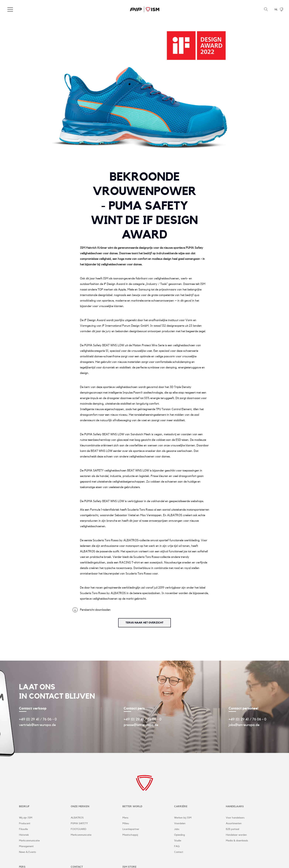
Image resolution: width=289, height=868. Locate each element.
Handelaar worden (236, 835)
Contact (179, 852)
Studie (178, 841)
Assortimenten (234, 823)
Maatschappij (130, 835)
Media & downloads (237, 841)
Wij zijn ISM (26, 818)
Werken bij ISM (183, 818)
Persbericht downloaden (95, 610)
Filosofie (23, 829)
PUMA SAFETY (79, 823)
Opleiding (179, 835)
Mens (125, 818)
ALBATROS (77, 818)
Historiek (24, 835)
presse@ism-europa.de (141, 725)
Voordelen (180, 823)
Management (26, 846)
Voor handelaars (235, 818)
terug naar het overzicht (144, 623)
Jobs (177, 829)
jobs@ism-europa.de (244, 725)
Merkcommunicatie (29, 841)
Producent (25, 823)
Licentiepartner (131, 829)
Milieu (126, 823)
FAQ (177, 846)
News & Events (28, 852)
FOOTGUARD (78, 829)
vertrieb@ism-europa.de (37, 725)
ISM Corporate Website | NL (145, 9)
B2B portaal (232, 829)
